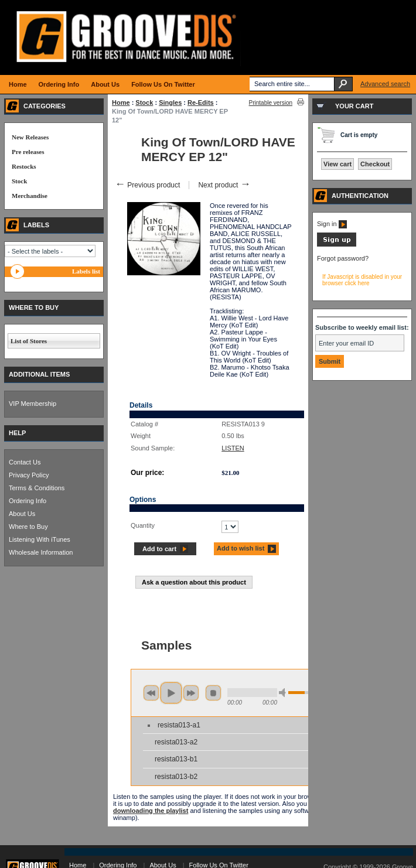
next (191, 693)
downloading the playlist (151, 811)
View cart (337, 164)
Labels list (86, 271)
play (171, 693)
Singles (170, 102)
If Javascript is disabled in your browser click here (362, 280)
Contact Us (25, 462)
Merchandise (30, 196)
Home (121, 102)
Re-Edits (201, 102)
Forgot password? (343, 258)
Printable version (271, 103)
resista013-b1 (176, 759)
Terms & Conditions (37, 488)
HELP (17, 433)
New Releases (30, 137)
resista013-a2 (176, 742)
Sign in (332, 224)
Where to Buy (28, 527)
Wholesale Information (41, 552)
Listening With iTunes (40, 539)
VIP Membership (33, 404)
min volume (284, 693)
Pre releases (28, 152)
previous (151, 693)
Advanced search (385, 84)
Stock (144, 102)
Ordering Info (28, 501)
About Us (22, 514)
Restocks (24, 166)
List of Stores (29, 341)
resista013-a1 (179, 725)
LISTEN (233, 448)
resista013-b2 (176, 777)
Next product (224, 185)
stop (213, 693)
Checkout (375, 164)
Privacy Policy (29, 475)
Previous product (147, 185)
